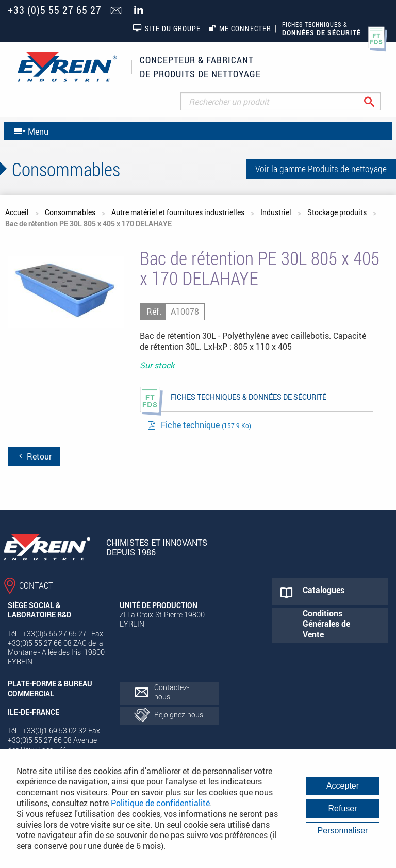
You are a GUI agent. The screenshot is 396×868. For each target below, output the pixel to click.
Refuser (342, 808)
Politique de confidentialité (160, 803)
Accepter (343, 786)
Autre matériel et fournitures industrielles (178, 212)
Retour (34, 456)
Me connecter (240, 29)
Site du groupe (167, 28)
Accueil (17, 212)
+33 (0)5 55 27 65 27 (55, 10)
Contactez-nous (172, 692)
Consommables (70, 212)
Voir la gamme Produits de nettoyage (321, 169)
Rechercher (377, 101)
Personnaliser (343, 831)
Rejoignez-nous (179, 715)
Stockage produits (337, 212)
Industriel (276, 212)
